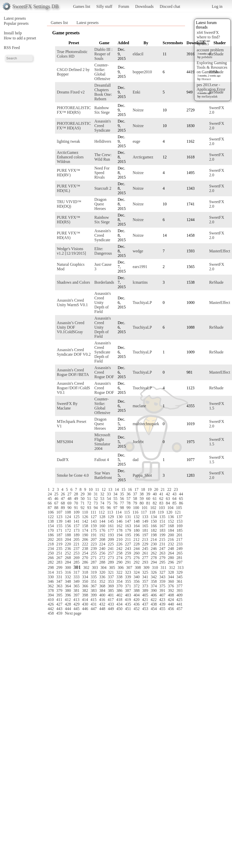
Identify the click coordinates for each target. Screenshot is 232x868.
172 (68, 530)
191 (94, 535)
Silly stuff (104, 6)
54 (109, 499)
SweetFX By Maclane (67, 406)
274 (119, 558)
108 (68, 512)
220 (68, 544)
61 (155, 499)
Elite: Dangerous (103, 251)
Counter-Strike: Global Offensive (102, 72)
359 (162, 581)
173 (76, 530)
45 (50, 499)
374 (154, 586)
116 (135, 512)
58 (135, 499)
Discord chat (170, 6)
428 (68, 604)
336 (102, 577)
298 (51, 568)
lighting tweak (68, 141)
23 (176, 489)
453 (145, 609)
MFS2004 (65, 442)
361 (179, 581)
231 (162, 544)
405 (145, 595)
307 (129, 568)
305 (112, 568)
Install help (13, 33)
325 (145, 572)
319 (94, 572)
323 (128, 572)
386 (119, 590)
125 (76, 517)
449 (111, 609)
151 (162, 521)
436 (137, 604)
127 (94, 517)
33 (109, 494)
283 (59, 562)
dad (135, 460)
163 (128, 526)
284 (68, 562)
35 (122, 494)
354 (119, 581)
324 (137, 572)
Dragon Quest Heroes (100, 204)
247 (162, 549)
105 (179, 508)
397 (76, 595)
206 (85, 539)
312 (172, 568)
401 (111, 595)
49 (76, 499)
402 (119, 595)
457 (179, 609)
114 (119, 512)
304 (104, 568)
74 (102, 503)
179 (128, 530)
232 (171, 544)
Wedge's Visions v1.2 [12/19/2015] (71, 251)
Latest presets (15, 18)
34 (115, 494)
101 (145, 508)
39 (148, 494)
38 (142, 494)
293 (145, 562)
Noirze (138, 110)
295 (162, 562)
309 (146, 568)
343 (162, 577)
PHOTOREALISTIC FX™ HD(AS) (74, 126)
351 (94, 581)
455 (162, 609)
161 (111, 526)
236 (68, 549)
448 (102, 609)
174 (85, 530)
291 (128, 562)
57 (128, 499)
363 (59, 586)
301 (77, 567)
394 (51, 595)
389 (145, 590)
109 (76, 512)
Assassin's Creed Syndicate (103, 126)
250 (51, 553)
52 (96, 499)
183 (162, 530)
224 (102, 544)
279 (162, 558)
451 (128, 609)
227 (128, 544)
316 (68, 572)
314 (51, 572)
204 (68, 539)
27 (69, 494)
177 (111, 530)
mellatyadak (210, 96)
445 (76, 609)
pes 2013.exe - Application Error (211, 87)
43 (174, 494)
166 (154, 526)
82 (155, 503)
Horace (206, 79)
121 (178, 512)
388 (137, 590)
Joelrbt (138, 442)
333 (76, 577)
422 (153, 600)
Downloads (144, 6)
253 (76, 553)
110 (85, 512)
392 (171, 590)
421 (145, 600)
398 (85, 595)
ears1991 (140, 267)
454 (154, 609)
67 (56, 503)
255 (94, 553)
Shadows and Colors (73, 282)
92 (83, 508)
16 (130, 489)
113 (110, 512)
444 (68, 609)
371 (128, 586)
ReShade (216, 54)
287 (94, 562)
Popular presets (16, 23)
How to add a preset (20, 38)
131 (128, 517)
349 (76, 581)
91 (76, 508)
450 (119, 609)
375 (162, 586)
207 (94, 539)
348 (68, 581)
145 (111, 521)
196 (137, 535)
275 (128, 558)
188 (68, 535)
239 (94, 549)
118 (152, 512)
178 (119, 530)
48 (69, 499)
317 (76, 572)
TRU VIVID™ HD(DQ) (69, 204)
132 (137, 517)
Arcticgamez (143, 157)
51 (89, 499)
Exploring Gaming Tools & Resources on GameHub (212, 67)
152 (171, 521)
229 (145, 544)
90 (69, 508)
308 (138, 568)
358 (154, 581)
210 (119, 539)
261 (145, 553)
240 (102, 549)
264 (171, 553)
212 (136, 539)
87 (50, 508)
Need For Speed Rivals (102, 173)
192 (102, 535)
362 (51, 586)
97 (115, 508)
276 (137, 558)
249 (179, 549)
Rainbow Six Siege (102, 110)
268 (68, 558)
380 (68, 590)
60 (148, 499)
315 (59, 572)
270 (85, 558)
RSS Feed (12, 48)
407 (162, 595)
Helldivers (103, 141)
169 (179, 526)
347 (59, 581)
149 (145, 521)
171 (59, 530)
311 (163, 568)
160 (102, 526)
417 (111, 600)
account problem (210, 50)
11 (97, 489)
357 (145, 581)
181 (145, 530)
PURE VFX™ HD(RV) (68, 173)
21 (163, 489)
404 (137, 595)
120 (169, 512)
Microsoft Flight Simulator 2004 (102, 442)
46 (56, 499)
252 (68, 553)
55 (115, 499)
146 (119, 521)
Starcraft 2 (103, 188)
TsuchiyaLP (142, 303)
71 (83, 503)
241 (111, 549)
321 (111, 572)
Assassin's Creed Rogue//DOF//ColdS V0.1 (73, 388)
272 (102, 558)
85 (174, 503)
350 (85, 581)
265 (179, 553)
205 (76, 539)
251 (59, 553)
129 (111, 517)
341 (145, 577)
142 (85, 521)
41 (161, 494)
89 (63, 508)
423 (162, 600)
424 (171, 600)
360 (171, 581)
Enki (136, 92)
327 (162, 572)
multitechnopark (146, 424)
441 (179, 604)
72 (89, 503)
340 (137, 577)
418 (119, 600)
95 (102, 508)
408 (171, 595)
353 (111, 581)
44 (181, 494)
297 (179, 562)
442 (51, 609)
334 (85, 577)
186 (51, 535)
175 (94, 530)
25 (56, 494)
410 (51, 600)
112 (102, 512)
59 (142, 499)
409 (179, 595)
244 (137, 549)
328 (171, 572)
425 (179, 600)
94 (96, 508)
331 (59, 577)
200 (171, 535)
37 (135, 494)
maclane (139, 406)
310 (155, 568)
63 (168, 499)
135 (162, 517)
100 (136, 508)
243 (128, 549)
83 (161, 503)
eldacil (138, 54)
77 (122, 503)
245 (145, 549)
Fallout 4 (102, 460)
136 (171, 517)
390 (154, 590)
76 (115, 503)
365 (76, 586)
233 (179, 544)
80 (142, 503)
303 (95, 568)
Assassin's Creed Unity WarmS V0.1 (72, 303)
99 (128, 508)
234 (51, 549)
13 (110, 489)
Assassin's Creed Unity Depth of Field (103, 303)
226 (119, 544)
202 (51, 539)
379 (59, 590)
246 (154, 549)
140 (68, 521)
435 (128, 604)
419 (128, 600)
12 (104, 489)
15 (123, 489)
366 (85, 586)
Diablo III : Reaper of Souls (104, 54)
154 (51, 526)
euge (136, 141)
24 (50, 494)
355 (128, 581)
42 (168, 494)
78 (128, 503)
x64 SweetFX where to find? (208, 35)
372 (137, 586)
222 (85, 544)
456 (171, 609)
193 (111, 535)
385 (111, 590)
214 (153, 539)
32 (102, 494)
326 (154, 572)
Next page (73, 613)
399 (94, 595)
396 (68, 595)
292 (137, 562)
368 (102, 586)
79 (135, 503)
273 (111, 558)
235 (59, 549)
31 (96, 494)
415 (93, 600)
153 (179, 521)
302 (86, 568)
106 (51, 512)
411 (59, 600)
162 (119, 526)
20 (156, 489)
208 (102, 539)
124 (68, 517)
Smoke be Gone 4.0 (73, 475)
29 (83, 494)
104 (170, 508)
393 (179, 590)
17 (136, 489)
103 (162, 508)
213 (145, 539)
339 (128, 577)
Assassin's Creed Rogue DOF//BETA (73, 372)
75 (109, 503)
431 (94, 604)
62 (161, 499)
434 (119, 604)
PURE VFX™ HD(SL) (68, 188)
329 (179, 572)
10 (91, 489)
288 (102, 562)
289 (111, 562)
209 (111, 539)
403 (128, 595)
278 (154, 558)
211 (128, 539)
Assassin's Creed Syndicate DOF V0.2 (74, 352)
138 (51, 521)
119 (161, 512)
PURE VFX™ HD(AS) (68, 235)
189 (76, 535)
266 (51, 558)
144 (102, 521)
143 (94, 521)
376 (171, 586)
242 (119, 549)
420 (136, 600)
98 (122, 508)
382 (85, 590)
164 (137, 526)
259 (128, 553)
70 (76, 503)
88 (56, 508)
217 (179, 539)
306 (121, 568)
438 (154, 604)
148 (137, 521)
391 (162, 590)
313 (181, 568)
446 (85, 609)
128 (102, 517)
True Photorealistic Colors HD (72, 54)
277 (145, 558)
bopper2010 (142, 72)
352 (102, 581)
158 (85, 526)
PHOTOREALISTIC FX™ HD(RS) (74, 110)
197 (145, 535)
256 (102, 553)
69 (69, 503)
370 (119, 586)
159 (94, 526)
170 (51, 530)
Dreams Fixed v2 (71, 92)
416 (102, 600)
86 (181, 503)
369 (111, 586)
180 (137, 530)
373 (145, 586)
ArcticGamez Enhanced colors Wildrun (70, 157)
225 (111, 544)
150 (154, 521)
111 (93, 512)
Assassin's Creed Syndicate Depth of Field (103, 352)
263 (162, 553)
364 (68, 586)
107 (59, 512)
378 (51, 590)
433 (111, 604)
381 (76, 590)
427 (59, 604)
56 (122, 499)
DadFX (63, 460)
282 (51, 562)
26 (63, 494)
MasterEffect (220, 251)
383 (94, 590)
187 (59, 535)
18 (143, 489)
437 (145, 604)
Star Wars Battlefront (103, 475)
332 (68, 577)
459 (59, 613)
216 (171, 539)
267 (59, 558)
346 (51, 581)
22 (169, 489)
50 (83, 499)
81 (148, 503)
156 (68, 526)
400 (102, 595)
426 (51, 604)
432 (102, 604)
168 (171, 526)
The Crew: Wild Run (103, 157)
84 (168, 503)
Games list (82, 6)
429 (76, 604)
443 (59, 609)
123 (59, 517)
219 (59, 544)
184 (171, 530)
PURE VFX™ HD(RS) (68, 220)
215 (162, 539)
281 (179, 558)
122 (51, 517)
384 (102, 590)
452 (137, 609)
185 (179, 530)
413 (76, 600)
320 (102, 572)
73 (96, 503)
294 (154, 562)
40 (155, 494)
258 (119, 553)
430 (85, 604)
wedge (138, 251)
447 (94, 609)
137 (179, 517)
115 (127, 512)
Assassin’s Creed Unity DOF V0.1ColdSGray (71, 327)
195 (128, 535)
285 (76, 562)
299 (59, 568)
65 (181, 499)
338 (119, 577)
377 (179, 586)
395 (59, 595)
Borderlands (104, 282)
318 (85, 572)
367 (94, 586)
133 (145, 517)
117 (144, 512)
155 (59, 526)
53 (102, 499)
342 (154, 577)
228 (137, 544)
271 (94, 558)
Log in (217, 6)
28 (76, 494)
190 (85, 535)
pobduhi (207, 57)
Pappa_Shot (142, 475)
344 (171, 577)
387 (128, 590)
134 (154, 517)
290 (119, 562)
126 (85, 517)
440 (171, 604)
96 (109, 508)
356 (137, 581)
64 (174, 499)
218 (51, 544)
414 (85, 600)
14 (117, 489)
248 (171, 549)
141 (76, 521)
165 (145, 526)
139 (59, 521)
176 (102, 530)
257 (111, 553)
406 (154, 595)
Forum (124, 6)
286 (85, 562)
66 (50, 503)
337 (111, 577)
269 (76, 558)
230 (154, 544)
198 (154, 535)
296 (171, 562)
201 (179, 535)
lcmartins (140, 282)
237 (76, 549)
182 (154, 530)
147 (128, 521)
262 (154, 553)
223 (94, 544)
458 (51, 613)
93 (89, 508)
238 (85, 549)
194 (119, 535)
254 (85, 553)
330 (51, 577)
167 (162, 526)
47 (63, 499)
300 (68, 568)
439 (162, 604)
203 (59, 539)
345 (179, 577)
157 (76, 526)
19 (149, 489)
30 (89, 494)
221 (76, 544)
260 (137, 553)
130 (119, 517)
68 (63, 503)
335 (94, 577)
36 (128, 494)
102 (153, 508)
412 (68, 600)
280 (171, 558)
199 (162, 535)
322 (119, 572)
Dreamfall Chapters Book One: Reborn (103, 92)
